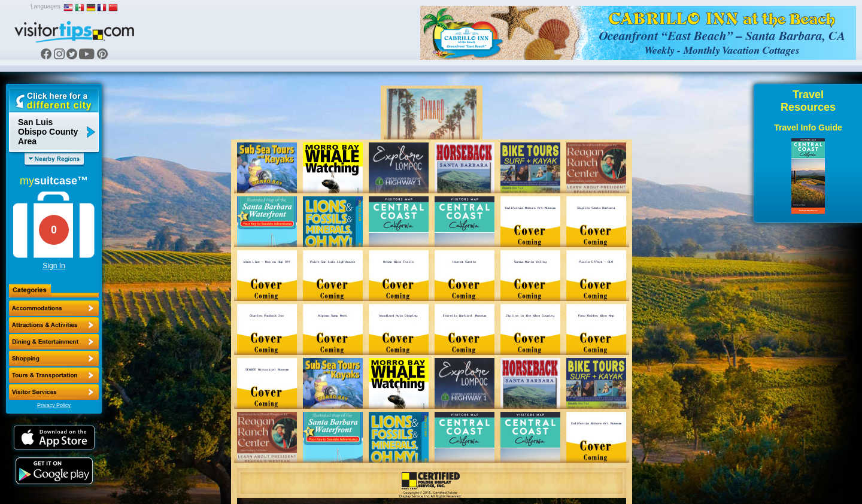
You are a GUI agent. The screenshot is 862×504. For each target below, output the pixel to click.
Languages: (46, 6)
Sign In (54, 266)
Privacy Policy (54, 405)
